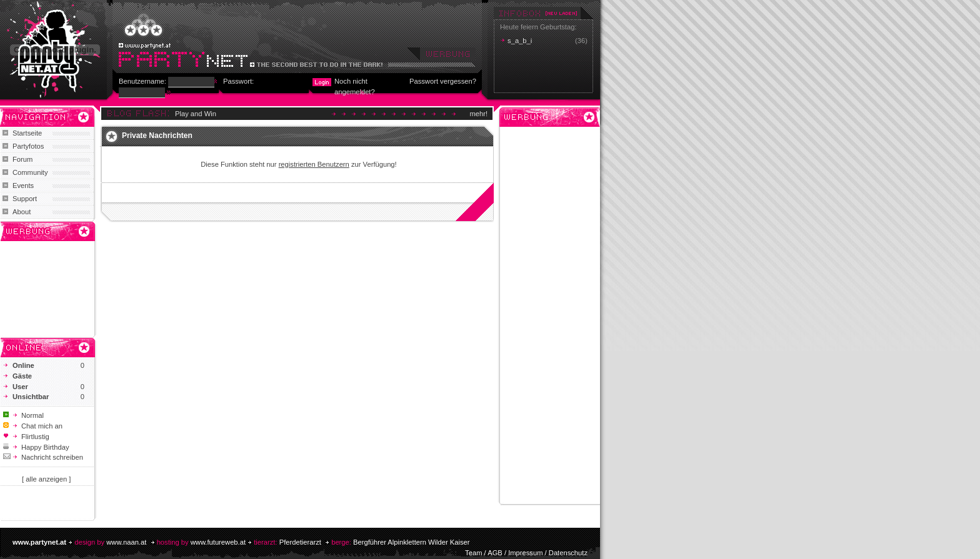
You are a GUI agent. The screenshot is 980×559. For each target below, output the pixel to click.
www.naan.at (126, 542)
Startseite (27, 133)
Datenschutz (568, 553)
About (22, 212)
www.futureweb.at (218, 542)
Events (23, 186)
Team (473, 553)
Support (25, 199)
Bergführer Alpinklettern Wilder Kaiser (412, 542)
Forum (22, 159)
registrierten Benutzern (314, 164)
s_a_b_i (520, 41)
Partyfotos (28, 146)
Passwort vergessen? (443, 81)
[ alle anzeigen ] (46, 479)
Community (30, 172)
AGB (495, 553)
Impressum (525, 553)
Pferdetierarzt (300, 542)
